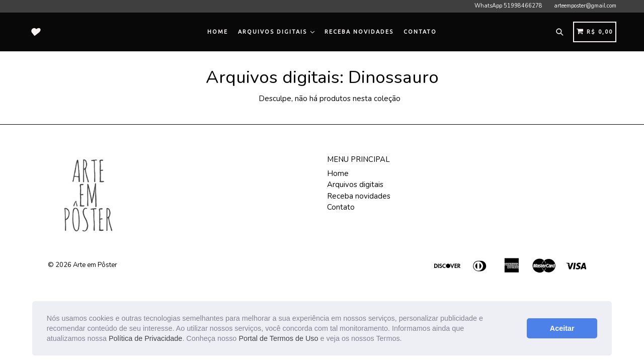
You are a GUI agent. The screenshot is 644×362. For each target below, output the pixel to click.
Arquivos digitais (276, 32)
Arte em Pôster (95, 265)
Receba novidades (359, 32)
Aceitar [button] (562, 328)
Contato (420, 32)
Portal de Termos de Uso (278, 338)
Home (218, 32)
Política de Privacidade (145, 338)
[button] (406, 339)
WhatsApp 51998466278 (508, 6)
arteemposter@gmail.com (585, 6)
